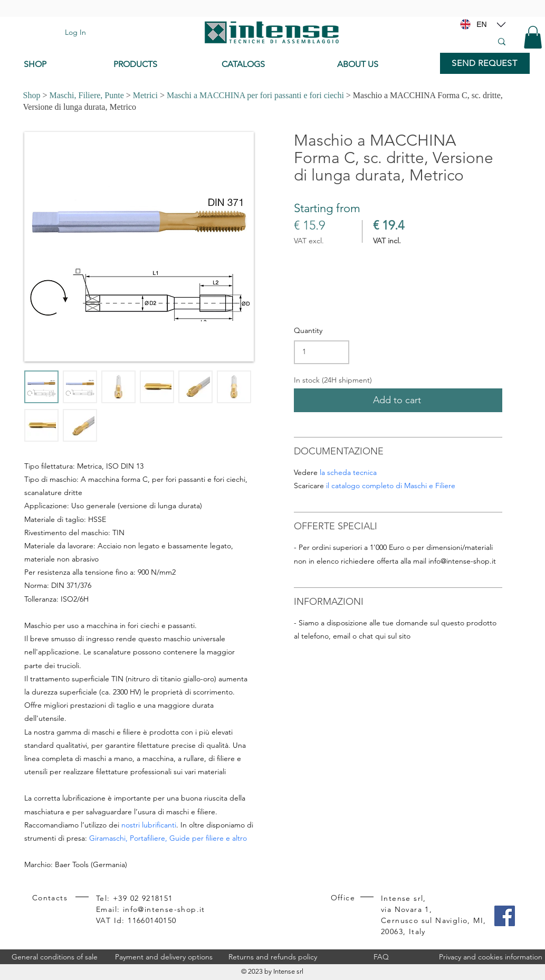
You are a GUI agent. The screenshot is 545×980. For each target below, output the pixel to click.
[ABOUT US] (383, 64)
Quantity (308, 330)
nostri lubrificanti (149, 825)
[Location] (501, 24)
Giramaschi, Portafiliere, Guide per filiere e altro (168, 838)
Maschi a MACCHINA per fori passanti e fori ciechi (255, 95)
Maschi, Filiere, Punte (86, 95)
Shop (32, 95)
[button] (533, 37)
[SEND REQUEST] (485, 63)
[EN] (482, 24)
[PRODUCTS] (160, 64)
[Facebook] (505, 916)
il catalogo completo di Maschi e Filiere (391, 486)
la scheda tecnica (348, 472)
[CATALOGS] (271, 64)
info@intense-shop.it (462, 561)
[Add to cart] (398, 400)
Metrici (145, 95)
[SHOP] (61, 64)
